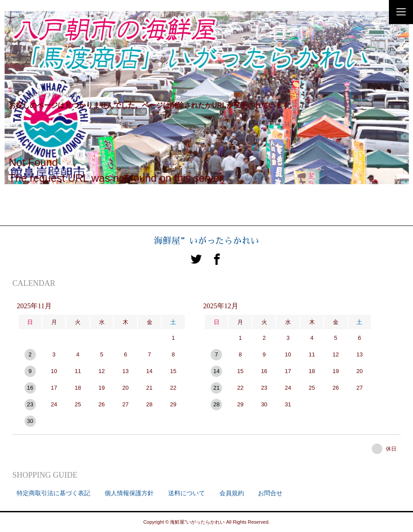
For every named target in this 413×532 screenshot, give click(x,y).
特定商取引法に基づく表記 (53, 493)
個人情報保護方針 (129, 493)
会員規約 (232, 493)
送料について (187, 493)
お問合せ (270, 493)
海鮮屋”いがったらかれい (207, 241)
